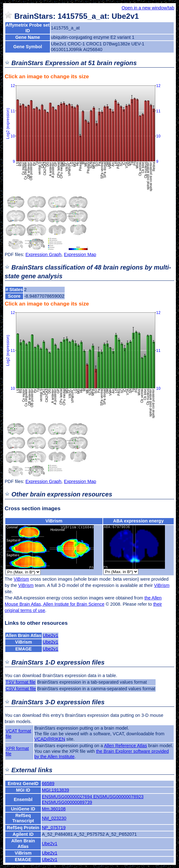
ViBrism (54, 521)
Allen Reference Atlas (126, 746)
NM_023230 (54, 818)
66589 (48, 783)
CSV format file (21, 689)
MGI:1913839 (55, 790)
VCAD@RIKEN (50, 739)
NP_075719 (54, 828)
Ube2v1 (51, 635)
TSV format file (20, 682)
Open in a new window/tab (148, 8)
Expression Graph (43, 254)
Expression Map (80, 254)
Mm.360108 (54, 809)
